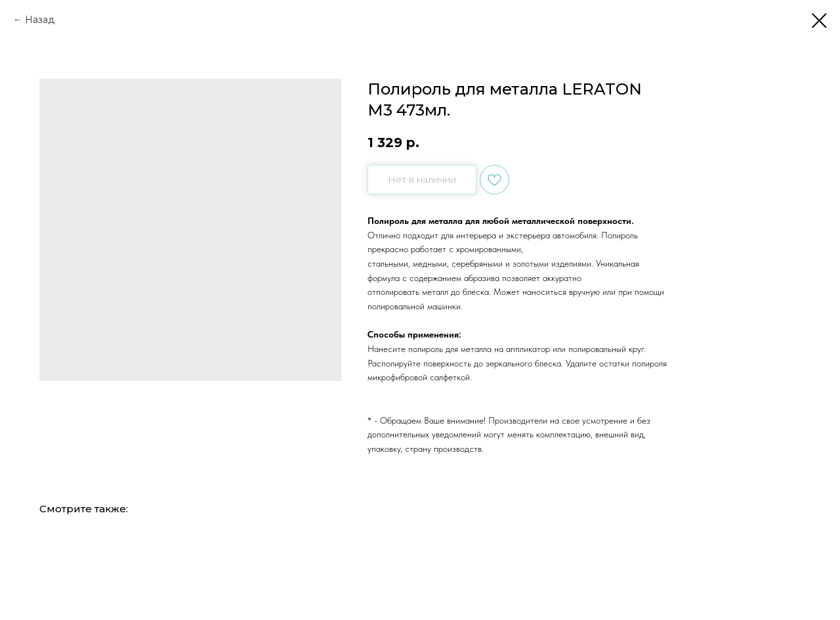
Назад (40, 20)
